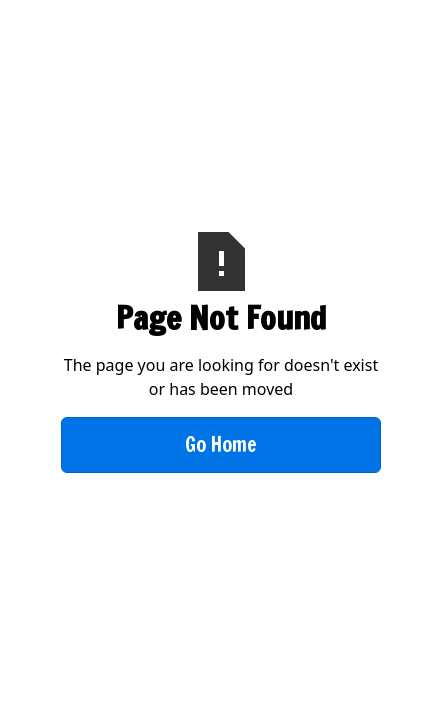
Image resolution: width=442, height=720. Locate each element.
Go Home (221, 444)
